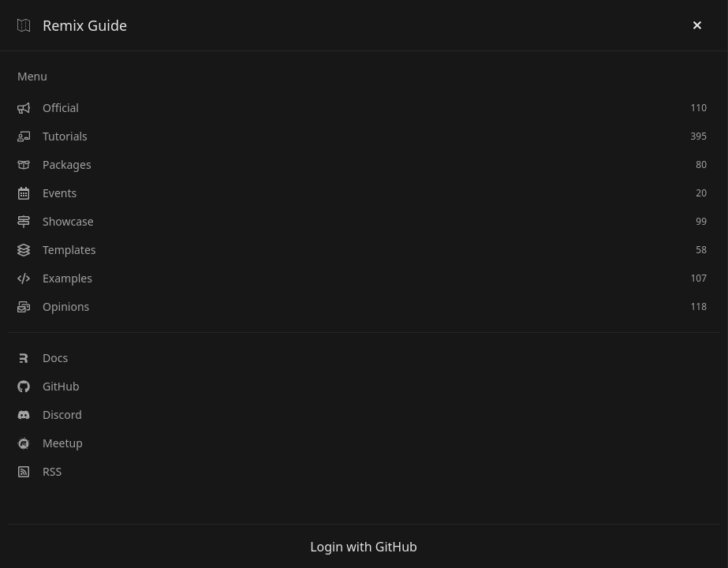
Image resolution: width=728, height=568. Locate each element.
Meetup (50, 443)
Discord (50, 415)
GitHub (49, 386)
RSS (39, 471)
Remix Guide (72, 25)
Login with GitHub (364, 547)
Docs (43, 358)
